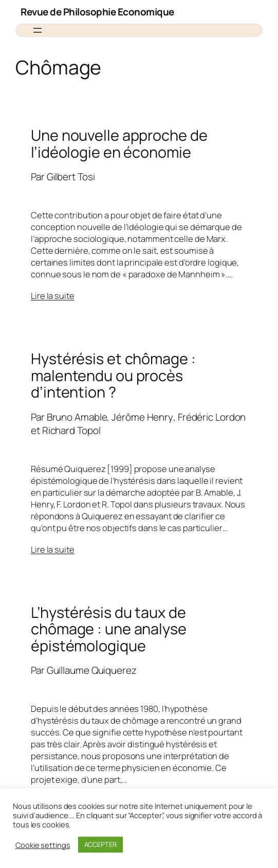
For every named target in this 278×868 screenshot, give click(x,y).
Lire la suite (53, 296)
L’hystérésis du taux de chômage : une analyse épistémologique (109, 629)
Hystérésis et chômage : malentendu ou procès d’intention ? (113, 375)
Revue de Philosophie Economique (97, 12)
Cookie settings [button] (43, 845)
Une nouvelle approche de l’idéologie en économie (119, 144)
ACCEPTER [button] (100, 844)
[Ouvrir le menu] (38, 30)
